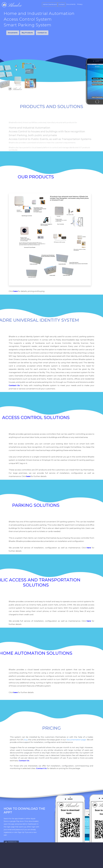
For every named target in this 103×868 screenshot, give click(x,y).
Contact (62, 4)
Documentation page (76, 740)
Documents (71, 4)
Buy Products (18, 33)
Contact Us (34, 33)
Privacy (80, 4)
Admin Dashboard (50, 4)
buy (26, 740)
